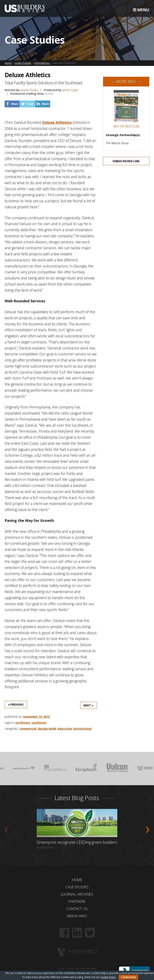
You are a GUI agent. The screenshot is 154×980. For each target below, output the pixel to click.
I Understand (128, 977)
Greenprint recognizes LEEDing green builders (77, 842)
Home (77, 880)
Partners (77, 901)
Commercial (28, 729)
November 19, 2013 (36, 717)
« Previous (16, 704)
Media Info (77, 916)
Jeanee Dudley (29, 90)
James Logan (70, 90)
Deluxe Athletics (57, 122)
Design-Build (47, 729)
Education (65, 729)
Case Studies (77, 887)
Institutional (82, 729)
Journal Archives (77, 894)
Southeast (39, 723)
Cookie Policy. (108, 977)
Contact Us (77, 909)
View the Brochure (126, 126)
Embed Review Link (126, 161)
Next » (88, 705)
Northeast (23, 723)
